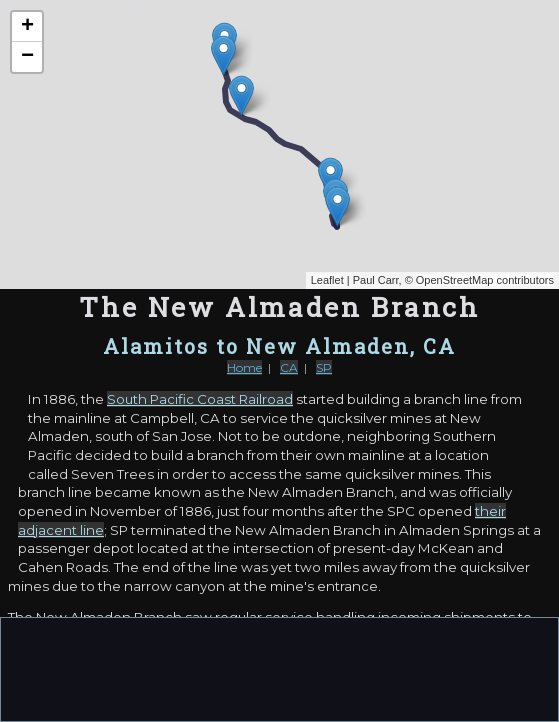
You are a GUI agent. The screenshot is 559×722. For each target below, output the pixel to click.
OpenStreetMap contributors (485, 280)
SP (324, 367)
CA (289, 367)
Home (244, 367)
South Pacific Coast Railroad (200, 399)
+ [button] (27, 27)
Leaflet (327, 280)
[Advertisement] (280, 668)
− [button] (27, 57)
